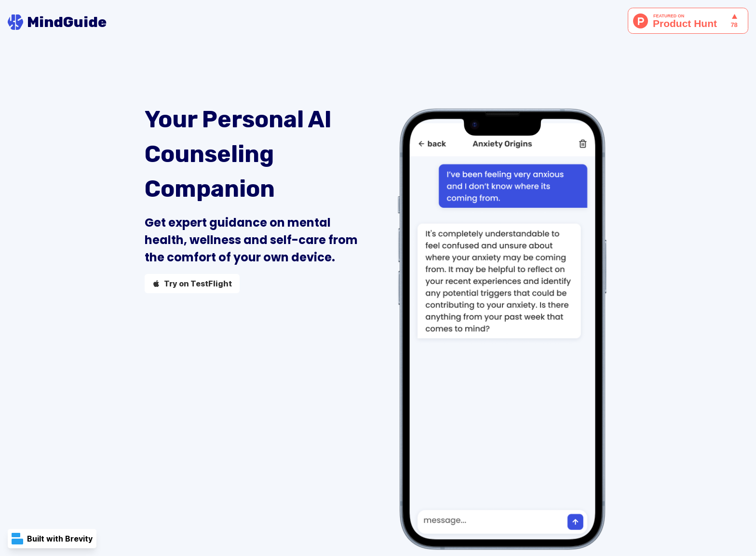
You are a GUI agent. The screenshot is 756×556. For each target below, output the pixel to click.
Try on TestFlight (192, 284)
